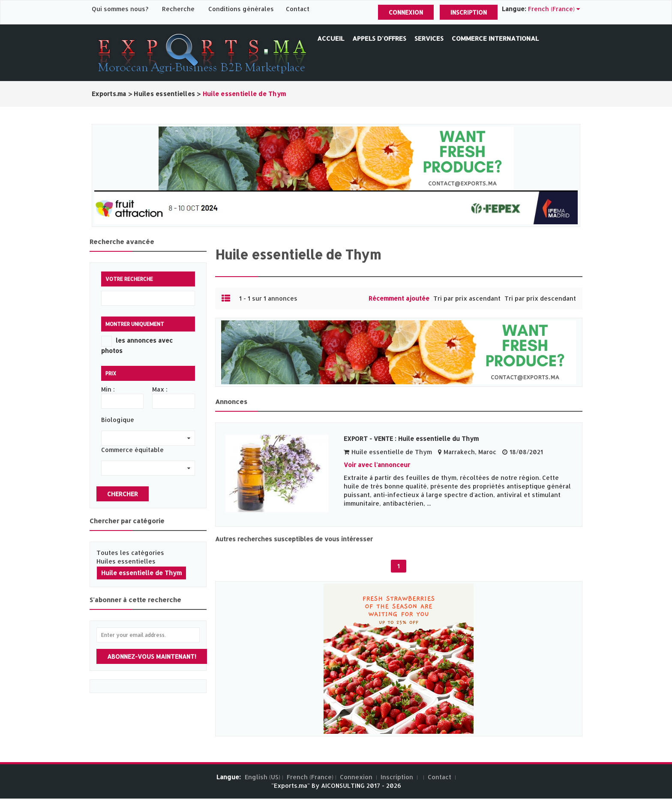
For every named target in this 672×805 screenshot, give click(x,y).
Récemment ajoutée (399, 298)
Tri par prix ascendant (467, 298)
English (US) (262, 777)
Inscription (469, 12)
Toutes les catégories (130, 553)
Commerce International (495, 38)
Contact (298, 9)
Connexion (406, 12)
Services (429, 38)
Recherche (178, 9)
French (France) (310, 777)
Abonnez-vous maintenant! (152, 656)
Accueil (331, 38)
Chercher (123, 494)
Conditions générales (242, 9)
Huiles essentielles (126, 561)
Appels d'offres (379, 38)
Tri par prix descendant (540, 298)
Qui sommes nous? (121, 9)
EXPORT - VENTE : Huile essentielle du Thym (411, 439)
